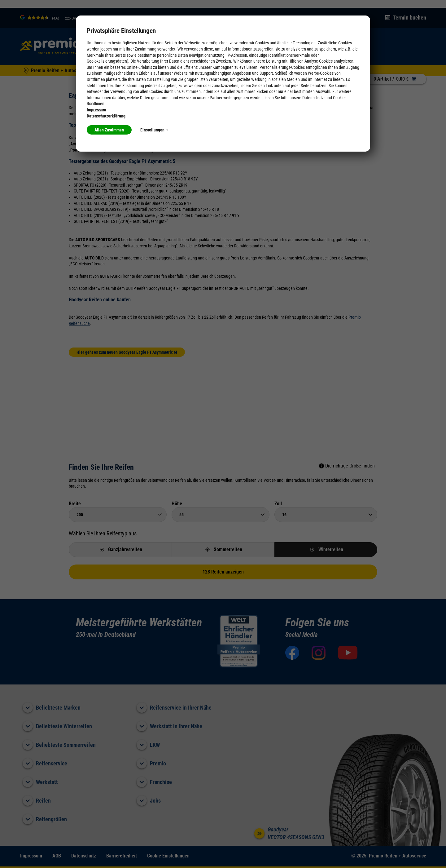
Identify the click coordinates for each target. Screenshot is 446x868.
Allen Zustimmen (109, 130)
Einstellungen (154, 130)
